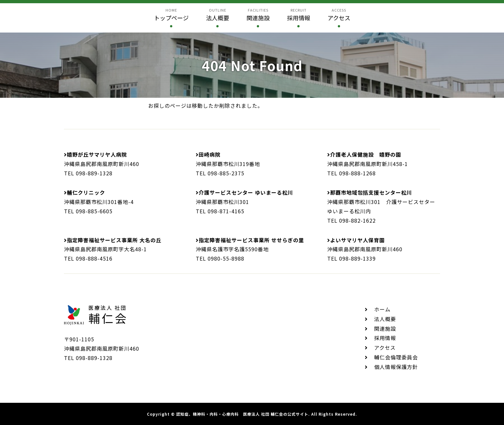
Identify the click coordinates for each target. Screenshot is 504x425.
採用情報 (385, 338)
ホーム (382, 309)
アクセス (385, 347)
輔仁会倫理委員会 (396, 357)
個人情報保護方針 (396, 367)
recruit (299, 15)
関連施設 (385, 328)
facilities (258, 15)
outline (218, 15)
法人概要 (385, 319)
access (339, 15)
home (171, 15)
